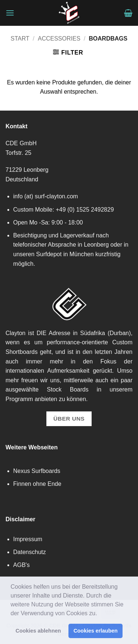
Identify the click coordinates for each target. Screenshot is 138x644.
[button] (100, 614)
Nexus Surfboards (37, 471)
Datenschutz (30, 552)
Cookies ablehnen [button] (38, 631)
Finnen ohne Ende (37, 484)
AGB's (22, 565)
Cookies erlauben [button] (96, 631)
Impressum (28, 539)
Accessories (59, 39)
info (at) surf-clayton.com (46, 196)
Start (20, 39)
